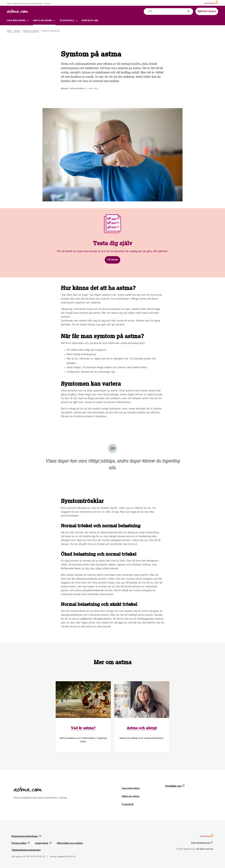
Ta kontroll (127, 804)
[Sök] (189, 12)
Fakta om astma (131, 796)
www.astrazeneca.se (202, 843)
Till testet (113, 260)
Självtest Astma (207, 11)
